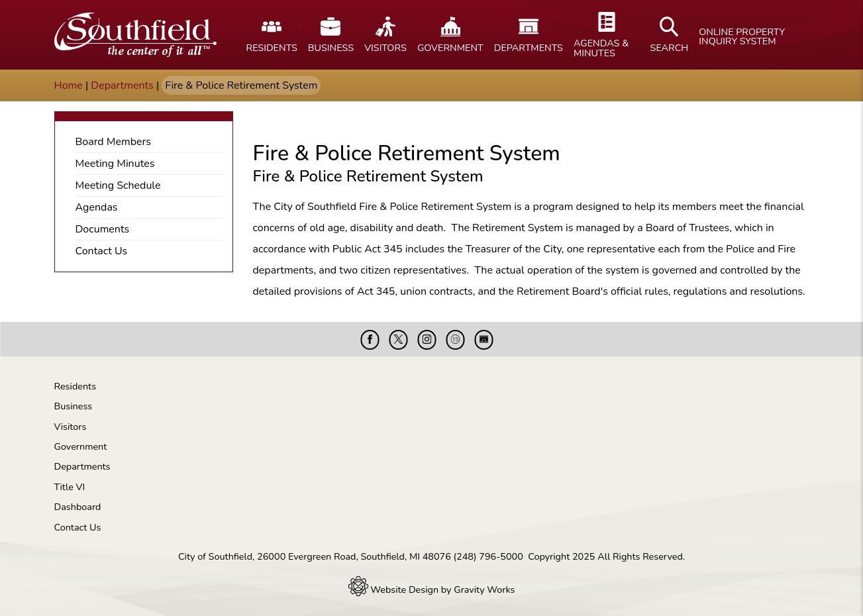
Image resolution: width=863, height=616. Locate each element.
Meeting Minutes (115, 164)
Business (74, 406)
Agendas (97, 207)
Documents (103, 229)
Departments (122, 85)
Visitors (71, 427)
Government (81, 446)
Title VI (70, 487)
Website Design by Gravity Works (432, 590)
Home (69, 85)
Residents (76, 386)
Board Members (113, 142)
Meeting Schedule (118, 185)
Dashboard (78, 507)
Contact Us (102, 251)
